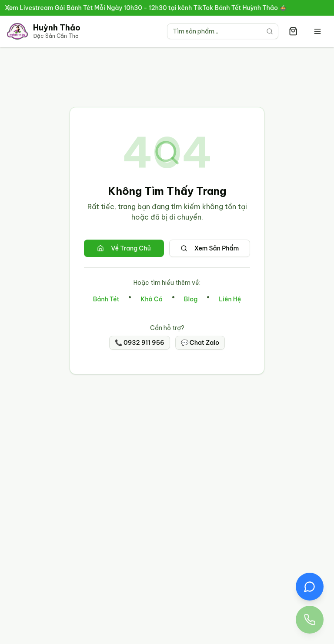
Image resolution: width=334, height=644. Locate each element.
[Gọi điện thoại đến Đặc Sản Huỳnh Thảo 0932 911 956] (310, 620)
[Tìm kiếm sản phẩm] (223, 31)
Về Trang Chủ (124, 248)
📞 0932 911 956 (140, 343)
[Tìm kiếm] (270, 31)
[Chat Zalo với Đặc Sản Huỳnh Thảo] (310, 587)
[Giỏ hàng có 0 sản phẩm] (293, 31)
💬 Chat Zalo (200, 343)
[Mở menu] (317, 31)
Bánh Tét (106, 299)
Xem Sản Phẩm (210, 248)
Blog (191, 299)
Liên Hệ (230, 299)
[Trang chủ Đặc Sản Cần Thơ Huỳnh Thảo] (44, 31)
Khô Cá (151, 299)
